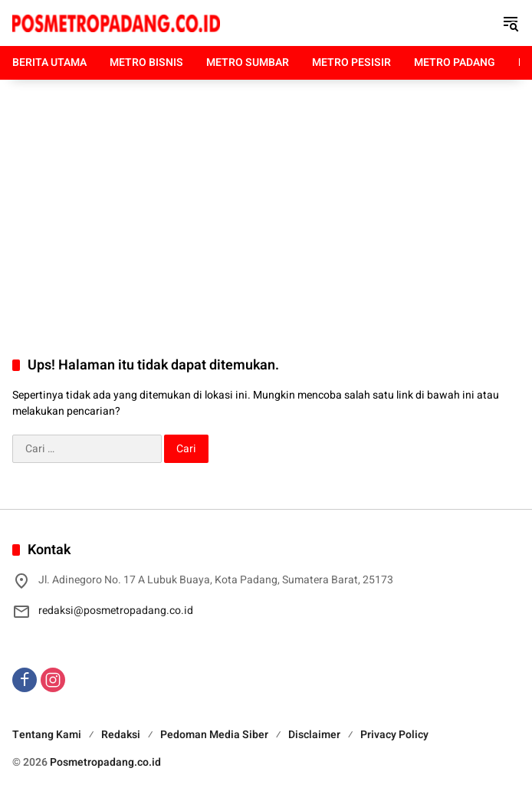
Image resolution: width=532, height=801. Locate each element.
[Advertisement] (266, 202)
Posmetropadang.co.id (105, 762)
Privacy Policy (394, 735)
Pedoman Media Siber (214, 735)
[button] (511, 23)
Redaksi (121, 735)
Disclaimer (314, 735)
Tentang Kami (47, 735)
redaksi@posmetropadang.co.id (116, 611)
